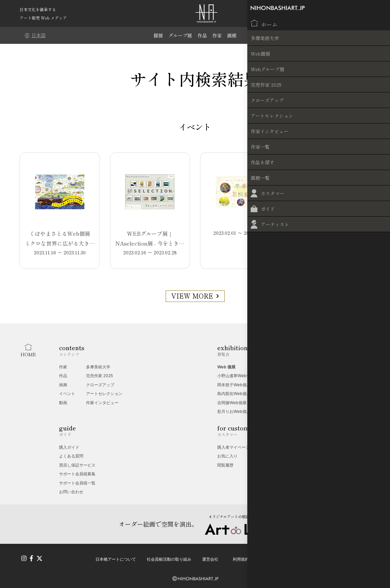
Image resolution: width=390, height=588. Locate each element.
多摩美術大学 (98, 367)
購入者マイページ (233, 447)
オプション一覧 (306, 465)
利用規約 (241, 557)
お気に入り (227, 456)
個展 (157, 35)
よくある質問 (71, 456)
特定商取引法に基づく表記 (335, 557)
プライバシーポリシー (280, 557)
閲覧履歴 (225, 465)
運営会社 (210, 557)
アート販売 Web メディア (43, 18)
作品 (203, 35)
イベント (67, 394)
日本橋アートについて (116, 557)
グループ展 (180, 35)
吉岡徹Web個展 (232, 403)
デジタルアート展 (276, 385)
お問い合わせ (71, 492)
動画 (63, 403)
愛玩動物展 (270, 376)
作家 (218, 35)
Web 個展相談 (305, 447)
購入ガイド (69, 447)
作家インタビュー (102, 403)
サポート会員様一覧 (77, 483)
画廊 (234, 35)
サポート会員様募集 (77, 474)
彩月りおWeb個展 (234, 411)
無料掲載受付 (304, 456)
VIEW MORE (195, 296)
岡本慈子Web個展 (234, 385)
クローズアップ (100, 385)
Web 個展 (226, 367)
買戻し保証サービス (77, 465)
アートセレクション (104, 394)
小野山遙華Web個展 (236, 376)
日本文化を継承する (38, 9)
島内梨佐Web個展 (234, 394)
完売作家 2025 (100, 376)
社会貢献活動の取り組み (169, 557)
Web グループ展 (275, 367)
